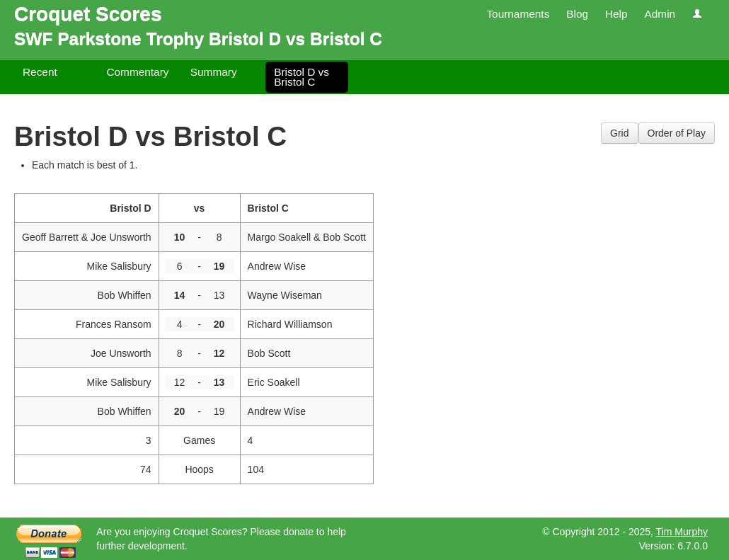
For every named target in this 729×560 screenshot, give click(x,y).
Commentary (137, 72)
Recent (40, 72)
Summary (214, 72)
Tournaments (518, 14)
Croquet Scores (88, 14)
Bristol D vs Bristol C (302, 77)
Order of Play (677, 133)
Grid (619, 133)
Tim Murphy (682, 532)
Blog (577, 14)
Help (616, 14)
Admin (660, 14)
